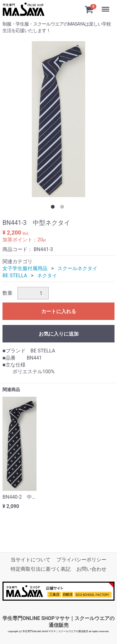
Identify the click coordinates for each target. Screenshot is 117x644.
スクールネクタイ (77, 268)
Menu (106, 6)
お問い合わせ (91, 569)
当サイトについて (31, 560)
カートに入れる (59, 311)
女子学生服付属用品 (25, 268)
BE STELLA (15, 276)
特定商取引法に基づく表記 (41, 569)
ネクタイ (47, 276)
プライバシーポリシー (81, 560)
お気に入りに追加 (59, 334)
